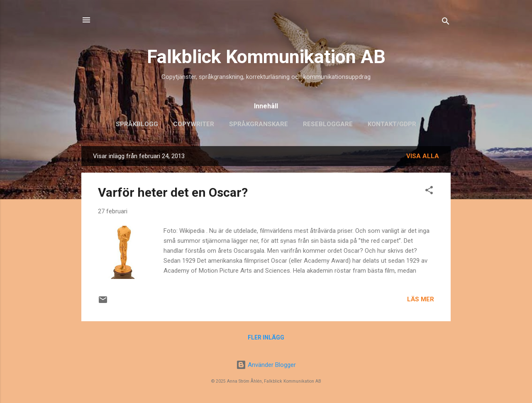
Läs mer (421, 299)
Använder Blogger (266, 365)
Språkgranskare (259, 124)
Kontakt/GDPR (392, 124)
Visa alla (423, 156)
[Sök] (446, 23)
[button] (429, 192)
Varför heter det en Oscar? (173, 192)
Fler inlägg (266, 337)
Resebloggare (328, 124)
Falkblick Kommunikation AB (266, 57)
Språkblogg (137, 124)
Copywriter (194, 124)
